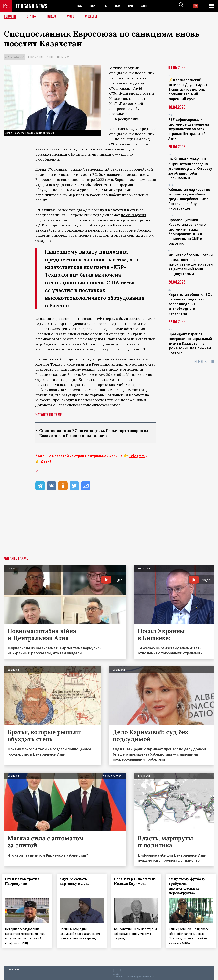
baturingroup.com (138, 976)
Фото (72, 17)
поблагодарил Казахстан (109, 225)
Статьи (33, 17)
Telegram (137, 456)
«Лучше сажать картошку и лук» (76, 881)
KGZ (93, 6)
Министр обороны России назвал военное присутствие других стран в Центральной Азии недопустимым (191, 264)
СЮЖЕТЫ (93, 17)
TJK (105, 6)
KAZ (80, 6)
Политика (63, 57)
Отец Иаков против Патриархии (24, 881)
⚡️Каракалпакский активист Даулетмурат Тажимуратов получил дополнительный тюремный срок (188, 89)
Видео (53, 17)
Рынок (50, 57)
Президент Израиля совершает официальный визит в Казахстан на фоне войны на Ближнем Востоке (190, 343)
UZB (132, 6)
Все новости (204, 362)
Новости (10, 17)
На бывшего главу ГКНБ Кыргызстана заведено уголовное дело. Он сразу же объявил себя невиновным (190, 168)
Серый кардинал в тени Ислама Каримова (131, 884)
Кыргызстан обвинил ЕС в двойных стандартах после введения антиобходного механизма (190, 304)
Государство (36, 57)
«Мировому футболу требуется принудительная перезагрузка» (189, 886)
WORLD (147, 6)
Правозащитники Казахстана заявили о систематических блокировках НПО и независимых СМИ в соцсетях (187, 232)
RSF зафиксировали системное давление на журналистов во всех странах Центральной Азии (189, 129)
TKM (118, 6)
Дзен (45, 461)
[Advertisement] (109, 527)
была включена (101, 275)
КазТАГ (115, 104)
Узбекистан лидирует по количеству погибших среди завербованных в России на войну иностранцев (189, 199)
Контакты (14, 969)
